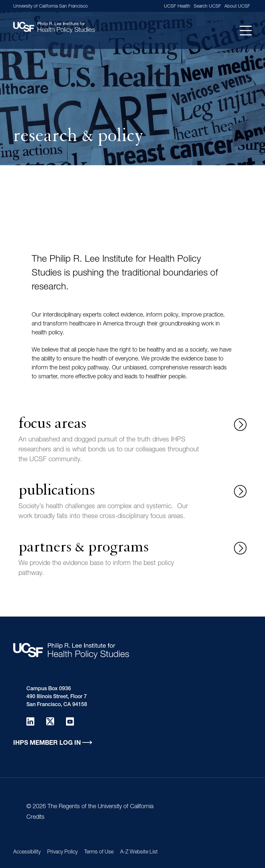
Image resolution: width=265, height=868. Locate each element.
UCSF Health (177, 7)
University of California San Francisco (50, 7)
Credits (35, 817)
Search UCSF (207, 7)
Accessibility (27, 852)
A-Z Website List (139, 852)
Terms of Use (99, 852)
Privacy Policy (62, 852)
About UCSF (237, 7)
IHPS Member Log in (47, 743)
